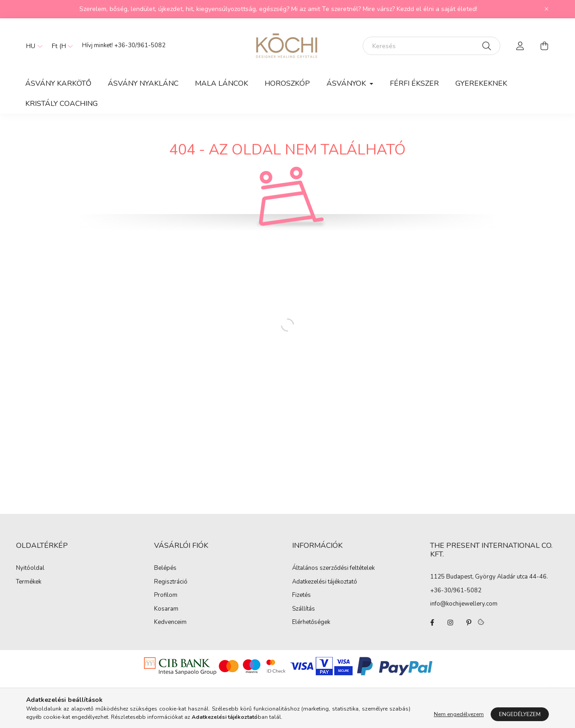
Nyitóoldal (30, 568)
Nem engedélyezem (459, 714)
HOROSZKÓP (287, 83)
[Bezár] (547, 9)
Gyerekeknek (481, 83)
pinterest (469, 623)
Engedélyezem (520, 714)
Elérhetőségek (311, 623)
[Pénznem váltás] (60, 46)
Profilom (166, 596)
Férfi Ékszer (414, 83)
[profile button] (520, 46)
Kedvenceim (170, 623)
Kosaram (166, 609)
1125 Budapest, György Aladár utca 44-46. (489, 577)
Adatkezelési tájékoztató (325, 582)
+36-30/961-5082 (140, 45)
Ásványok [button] (347, 83)
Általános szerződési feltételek (333, 568)
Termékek (29, 582)
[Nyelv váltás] (32, 46)
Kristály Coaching (61, 104)
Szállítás (304, 609)
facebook (432, 623)
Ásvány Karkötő (58, 83)
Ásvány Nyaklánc (143, 83)
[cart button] (544, 46)
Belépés (165, 568)
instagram (450, 623)
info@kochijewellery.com (464, 604)
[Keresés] (431, 46)
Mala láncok (221, 83)
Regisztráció (171, 582)
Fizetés (301, 596)
